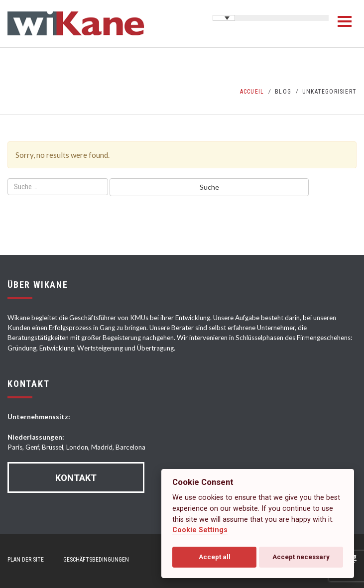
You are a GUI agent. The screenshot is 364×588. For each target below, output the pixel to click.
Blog (283, 92)
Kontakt (76, 478)
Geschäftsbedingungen (96, 560)
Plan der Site (26, 560)
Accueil (252, 92)
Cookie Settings (200, 530)
